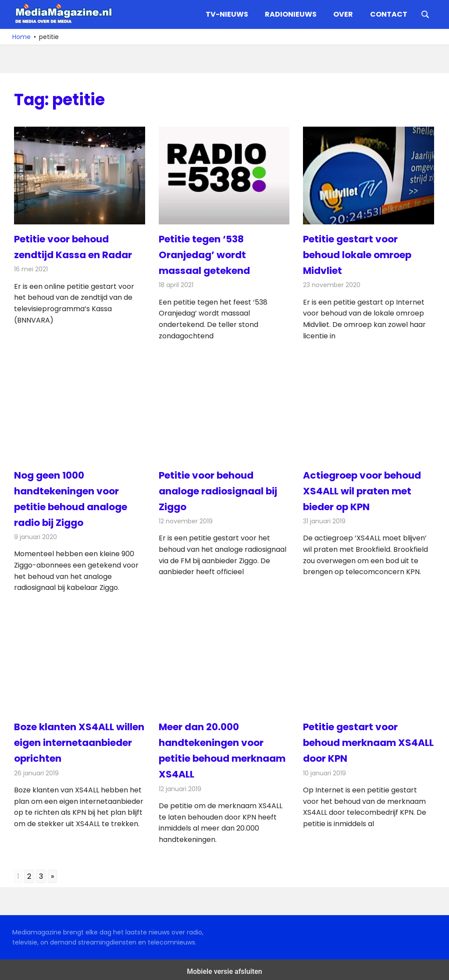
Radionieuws (291, 14)
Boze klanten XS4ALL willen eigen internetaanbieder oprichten (79, 740)
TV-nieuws (227, 14)
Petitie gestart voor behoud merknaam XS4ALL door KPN (350, 740)
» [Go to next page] (52, 873)
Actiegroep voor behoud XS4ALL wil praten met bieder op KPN (362, 489)
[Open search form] (425, 14)
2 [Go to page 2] (29, 873)
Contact (389, 14)
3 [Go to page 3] (41, 873)
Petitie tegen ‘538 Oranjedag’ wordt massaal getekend (204, 254)
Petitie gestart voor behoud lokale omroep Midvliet (358, 254)
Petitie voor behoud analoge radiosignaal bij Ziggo (218, 489)
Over (343, 14)
